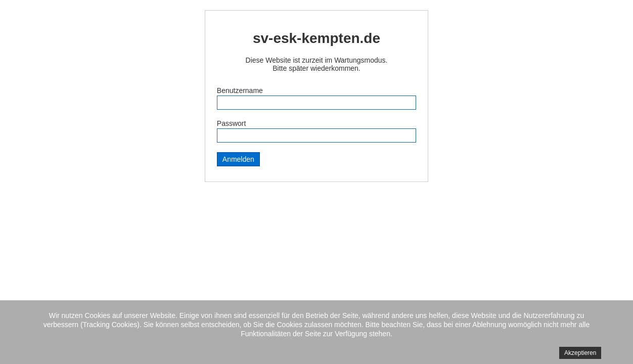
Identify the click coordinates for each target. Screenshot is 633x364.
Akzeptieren (580, 353)
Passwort (232, 123)
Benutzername (240, 90)
